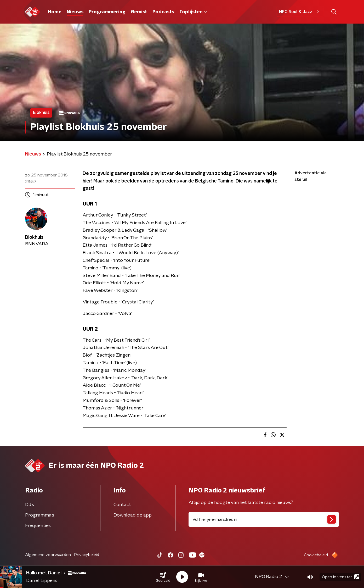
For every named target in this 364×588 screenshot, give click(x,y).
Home (55, 12)
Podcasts (163, 12)
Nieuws (75, 12)
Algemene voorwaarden (48, 555)
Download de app (133, 515)
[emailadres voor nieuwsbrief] (264, 519)
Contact (122, 505)
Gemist (139, 12)
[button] (163, 577)
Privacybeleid (87, 555)
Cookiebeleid (316, 555)
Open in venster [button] (341, 577)
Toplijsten (193, 12)
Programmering (107, 12)
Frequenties (38, 526)
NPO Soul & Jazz (300, 12)
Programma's (40, 515)
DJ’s (30, 505)
